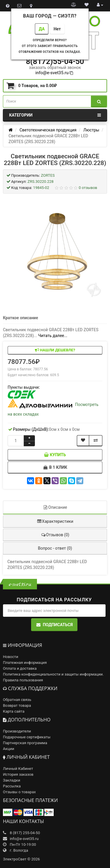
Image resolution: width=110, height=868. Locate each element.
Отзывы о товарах (19, 792)
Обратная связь (17, 700)
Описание (55, 507)
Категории (55, 115)
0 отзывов (88, 188)
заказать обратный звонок (55, 67)
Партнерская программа (25, 743)
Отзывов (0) (55, 535)
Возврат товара (17, 705)
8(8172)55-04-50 (55, 61)
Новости (11, 657)
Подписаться (54, 625)
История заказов (18, 774)
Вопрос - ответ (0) (55, 548)
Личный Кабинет (18, 769)
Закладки (12, 780)
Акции (9, 749)
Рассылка (12, 786)
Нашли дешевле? (55, 350)
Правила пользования (23, 680)
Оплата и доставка (20, 668)
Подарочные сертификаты (27, 737)
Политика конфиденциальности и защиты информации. (53, 674)
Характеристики (55, 521)
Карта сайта (14, 711)
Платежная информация (25, 663)
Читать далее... (53, 336)
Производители (17, 731)
